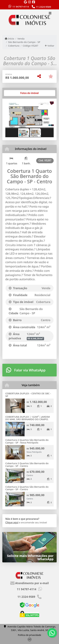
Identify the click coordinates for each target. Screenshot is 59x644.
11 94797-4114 (21, 7)
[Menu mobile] (29, 20)
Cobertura (14, 46)
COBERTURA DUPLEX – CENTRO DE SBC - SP (28, 395)
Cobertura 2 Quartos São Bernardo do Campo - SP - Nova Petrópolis (27, 441)
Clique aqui (12, 522)
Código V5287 (30, 46)
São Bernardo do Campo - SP (24, 42)
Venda (21, 39)
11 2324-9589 (43, 7)
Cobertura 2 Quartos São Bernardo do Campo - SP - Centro (27, 465)
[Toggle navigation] (50, 14)
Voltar (50, 46)
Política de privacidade (29, 635)
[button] (9, 115)
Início (9, 39)
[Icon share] (25, 2)
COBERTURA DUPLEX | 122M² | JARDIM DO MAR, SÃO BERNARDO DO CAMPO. (28, 418)
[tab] (15, 93)
